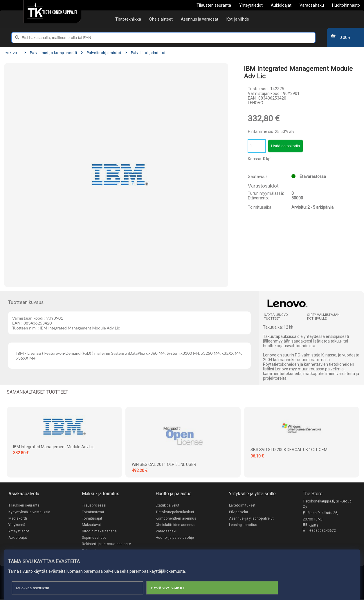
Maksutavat (91, 525)
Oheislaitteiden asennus (175, 525)
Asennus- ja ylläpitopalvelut (252, 519)
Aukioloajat (18, 538)
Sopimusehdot (94, 538)
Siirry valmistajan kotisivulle (323, 317)
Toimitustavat (93, 512)
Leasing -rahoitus (243, 525)
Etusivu (10, 53)
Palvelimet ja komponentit (51, 53)
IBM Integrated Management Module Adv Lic (54, 447)
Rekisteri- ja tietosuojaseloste (106, 545)
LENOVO (256, 103)
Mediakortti (18, 519)
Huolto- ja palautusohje (175, 538)
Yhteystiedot (19, 532)
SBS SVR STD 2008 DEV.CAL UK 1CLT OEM (289, 450)
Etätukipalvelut (167, 505)
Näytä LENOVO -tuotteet (277, 317)
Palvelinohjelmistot (101, 53)
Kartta (311, 526)
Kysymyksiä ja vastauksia (29, 512)
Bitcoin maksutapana (99, 532)
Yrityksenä (17, 525)
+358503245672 (319, 531)
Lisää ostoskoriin (285, 146)
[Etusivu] (52, 12)
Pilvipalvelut (239, 512)
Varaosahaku (166, 532)
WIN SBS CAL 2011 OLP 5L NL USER (164, 464)
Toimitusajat (92, 519)
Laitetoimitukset (242, 505)
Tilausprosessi (94, 505)
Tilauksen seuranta (24, 505)
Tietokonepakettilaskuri (175, 512)
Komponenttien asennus (176, 519)
